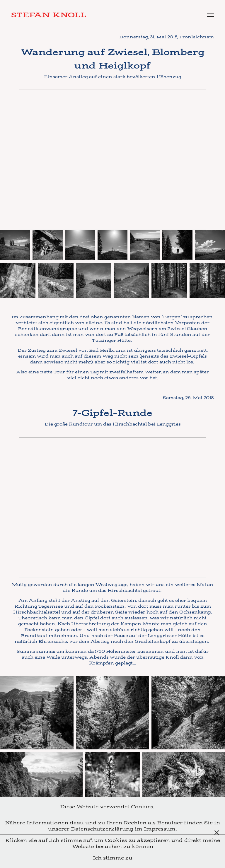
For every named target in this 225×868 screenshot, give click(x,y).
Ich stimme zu (113, 858)
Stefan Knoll (49, 15)
